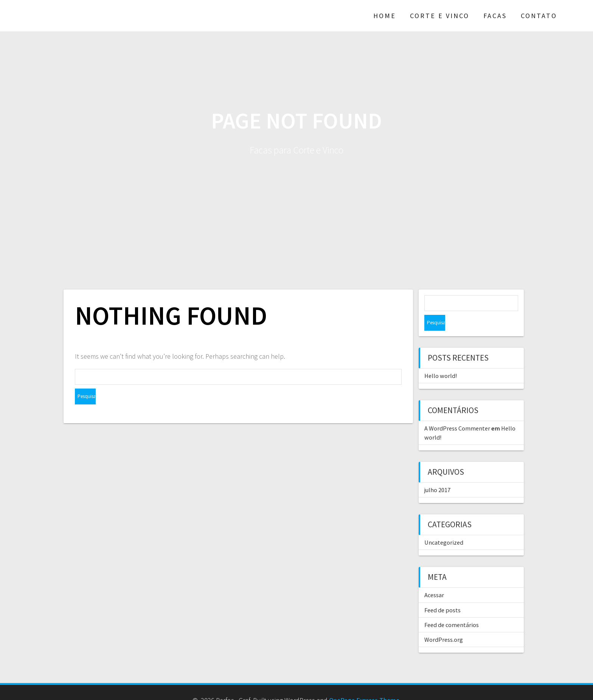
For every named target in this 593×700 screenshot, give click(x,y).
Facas (495, 15)
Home (385, 15)
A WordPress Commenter (457, 412)
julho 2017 (437, 474)
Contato (539, 15)
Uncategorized (444, 527)
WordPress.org (444, 624)
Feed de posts (442, 594)
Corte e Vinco (440, 15)
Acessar (434, 579)
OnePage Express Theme (364, 684)
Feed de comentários (452, 609)
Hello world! (441, 360)
